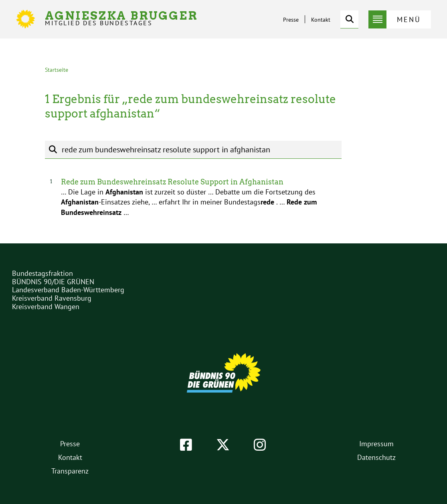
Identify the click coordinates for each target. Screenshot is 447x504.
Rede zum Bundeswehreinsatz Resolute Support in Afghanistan (172, 182)
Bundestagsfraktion (42, 273)
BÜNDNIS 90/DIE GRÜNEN (53, 282)
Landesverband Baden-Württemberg (68, 290)
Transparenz (70, 471)
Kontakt (321, 20)
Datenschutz (376, 457)
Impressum (376, 444)
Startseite (57, 70)
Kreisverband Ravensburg (52, 298)
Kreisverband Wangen (46, 307)
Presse (291, 20)
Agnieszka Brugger (121, 18)
